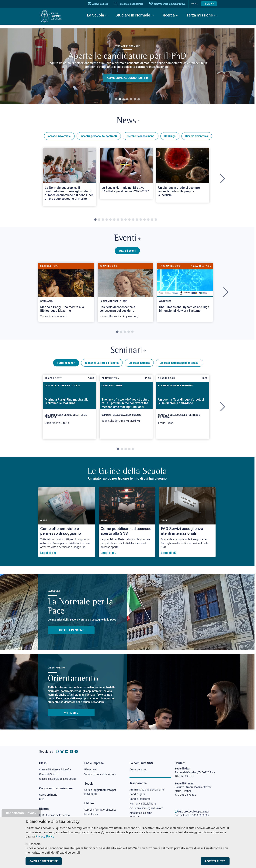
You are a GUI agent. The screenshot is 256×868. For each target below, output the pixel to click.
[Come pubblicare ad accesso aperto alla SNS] (127, 522)
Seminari (128, 351)
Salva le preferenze (44, 861)
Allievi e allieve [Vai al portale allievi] (98, 4)
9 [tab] (126, 220)
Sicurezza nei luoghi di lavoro (146, 808)
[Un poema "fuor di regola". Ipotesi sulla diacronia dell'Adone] (183, 407)
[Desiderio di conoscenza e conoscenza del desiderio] (126, 292)
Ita (193, 4)
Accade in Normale (59, 136)
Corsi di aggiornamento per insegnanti (100, 792)
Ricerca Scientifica (197, 136)
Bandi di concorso (140, 799)
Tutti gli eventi (127, 251)
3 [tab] (123, 99)
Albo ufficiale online (141, 813)
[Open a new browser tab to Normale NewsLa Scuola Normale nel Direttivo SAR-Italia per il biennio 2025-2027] (126, 173)
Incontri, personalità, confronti (99, 136)
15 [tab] (148, 220)
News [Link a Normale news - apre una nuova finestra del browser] (128, 121)
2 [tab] (120, 99)
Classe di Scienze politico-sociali (179, 363)
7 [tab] (139, 99)
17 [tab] (156, 220)
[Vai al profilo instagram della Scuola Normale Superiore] (57, 752)
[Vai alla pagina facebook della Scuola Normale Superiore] (71, 752)
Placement (91, 769)
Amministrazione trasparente (147, 790)
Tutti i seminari (66, 363)
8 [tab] (122, 220)
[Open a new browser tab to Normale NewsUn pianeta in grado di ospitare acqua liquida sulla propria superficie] (183, 175)
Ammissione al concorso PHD (127, 78)
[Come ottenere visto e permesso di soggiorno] (67, 522)
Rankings (170, 136)
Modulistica (91, 814)
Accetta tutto (215, 861)
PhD (42, 799)
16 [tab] (152, 220)
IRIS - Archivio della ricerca (54, 815)
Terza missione (200, 15)
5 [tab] (131, 99)
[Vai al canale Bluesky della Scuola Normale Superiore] (62, 752)
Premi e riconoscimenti (141, 136)
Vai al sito (71, 713)
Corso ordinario (48, 795)
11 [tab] (133, 220)
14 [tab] (144, 220)
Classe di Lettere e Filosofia (102, 363)
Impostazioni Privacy (21, 813)
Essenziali (35, 844)
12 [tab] (137, 220)
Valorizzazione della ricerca (100, 774)
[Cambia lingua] (196, 4)
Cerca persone (138, 769)
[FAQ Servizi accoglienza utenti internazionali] (187, 522)
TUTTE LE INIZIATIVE (71, 630)
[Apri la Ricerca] (209, 4)
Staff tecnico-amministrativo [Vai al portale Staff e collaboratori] (167, 4)
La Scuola (95, 15)
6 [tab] (135, 99)
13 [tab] (141, 220)
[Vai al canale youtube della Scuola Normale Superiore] (76, 752)
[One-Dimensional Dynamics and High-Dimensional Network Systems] (185, 290)
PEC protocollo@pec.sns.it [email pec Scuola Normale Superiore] (192, 812)
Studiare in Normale (133, 15)
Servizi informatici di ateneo (100, 810)
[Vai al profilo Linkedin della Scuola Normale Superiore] (67, 752)
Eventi (127, 238)
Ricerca (168, 15)
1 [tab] (116, 99)
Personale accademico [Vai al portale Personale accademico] (129, 4)
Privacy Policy (45, 836)
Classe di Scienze (139, 363)
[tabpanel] (127, 66)
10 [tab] (129, 220)
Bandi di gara (137, 794)
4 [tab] (127, 99)
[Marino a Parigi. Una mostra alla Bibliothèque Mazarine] (66, 292)
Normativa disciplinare (143, 804)
